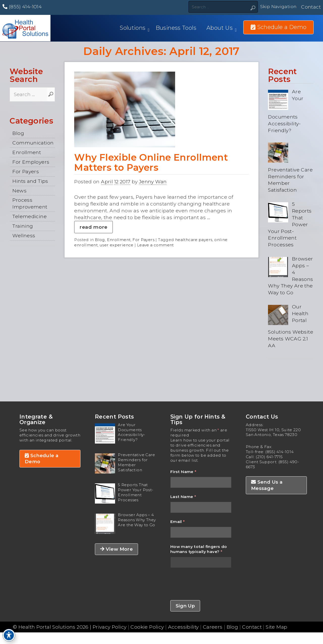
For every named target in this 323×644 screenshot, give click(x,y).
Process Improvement (30, 203)
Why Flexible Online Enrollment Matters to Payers (151, 162)
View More (116, 549)
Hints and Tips (30, 181)
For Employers (31, 162)
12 (116, 182)
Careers (213, 627)
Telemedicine (30, 216)
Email (178, 522)
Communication (33, 143)
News (19, 191)
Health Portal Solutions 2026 (53, 627)
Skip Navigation (277, 7)
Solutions (132, 28)
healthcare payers (194, 240)
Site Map (276, 627)
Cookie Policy (147, 627)
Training (23, 226)
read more (93, 227)
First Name (183, 472)
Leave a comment (155, 245)
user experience (117, 245)
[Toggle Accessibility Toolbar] (9, 635)
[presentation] (209, 584)
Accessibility (183, 627)
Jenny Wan (153, 182)
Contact (311, 7)
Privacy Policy (110, 627)
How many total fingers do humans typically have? (199, 549)
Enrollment (27, 152)
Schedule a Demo (42, 459)
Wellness (24, 236)
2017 (125, 182)
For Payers (26, 171)
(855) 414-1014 (22, 7)
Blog (18, 133)
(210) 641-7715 (269, 457)
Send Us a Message (267, 485)
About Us (220, 28)
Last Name (183, 497)
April (107, 182)
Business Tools (176, 28)
